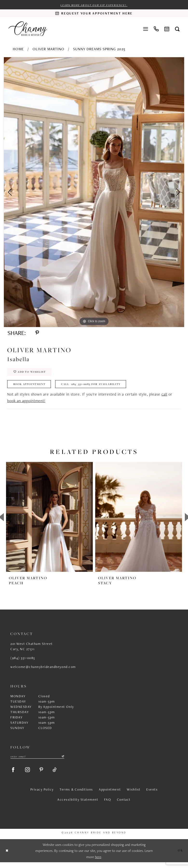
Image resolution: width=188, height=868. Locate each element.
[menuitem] (146, 29)
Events (152, 795)
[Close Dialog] (7, 857)
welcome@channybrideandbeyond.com (43, 671)
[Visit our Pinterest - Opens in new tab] (45, 775)
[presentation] (49, 521)
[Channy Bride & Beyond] (28, 29)
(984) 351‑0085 (23, 662)
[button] (146, 29)
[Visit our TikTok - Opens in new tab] (59, 775)
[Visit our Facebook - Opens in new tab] (14, 775)
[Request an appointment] (94, 13)
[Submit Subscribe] (62, 761)
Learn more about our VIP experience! (94, 5)
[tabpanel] (94, 192)
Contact (124, 805)
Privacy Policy (42, 795)
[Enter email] (37, 761)
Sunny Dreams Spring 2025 (99, 49)
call (164, 398)
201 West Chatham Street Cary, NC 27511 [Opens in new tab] (32, 650)
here (98, 863)
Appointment (110, 795)
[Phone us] (156, 29)
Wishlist (134, 795)
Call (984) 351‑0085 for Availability (101, 388)
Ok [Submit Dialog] (180, 856)
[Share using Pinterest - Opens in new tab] (38, 334)
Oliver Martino (48, 49)
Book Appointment (32, 388)
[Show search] (177, 29)
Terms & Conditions (76, 795)
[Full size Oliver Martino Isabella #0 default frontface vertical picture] (94, 192)
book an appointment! (26, 405)
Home (18, 49)
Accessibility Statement (78, 805)
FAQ (108, 805)
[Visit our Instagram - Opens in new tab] (30, 775)
